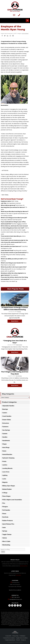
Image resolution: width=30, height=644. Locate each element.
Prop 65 (18, 640)
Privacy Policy (15, 636)
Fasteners (5, 427)
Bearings (5, 409)
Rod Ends (5, 517)
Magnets (5, 482)
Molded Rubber (7, 489)
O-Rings (5, 493)
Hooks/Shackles (7, 454)
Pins (4, 503)
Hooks (4, 451)
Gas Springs (6, 430)
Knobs (4, 461)
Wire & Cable (6, 541)
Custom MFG (8, 636)
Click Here (18, 575)
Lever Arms (6, 472)
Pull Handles (6, 510)
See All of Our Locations (15, 590)
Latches (5, 465)
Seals (4, 528)
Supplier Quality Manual (10, 640)
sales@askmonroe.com (16, 599)
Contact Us (23, 640)
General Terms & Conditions (9, 638)
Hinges (4, 444)
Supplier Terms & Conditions (22, 638)
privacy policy (24, 566)
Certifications (22, 636)
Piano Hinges (6, 496)
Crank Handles (7, 416)
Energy (19, 312)
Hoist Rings (6, 448)
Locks (4, 479)
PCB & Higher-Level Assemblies (12, 500)
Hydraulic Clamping (8, 458)
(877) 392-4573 (16, 597)
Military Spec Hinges (9, 486)
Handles (5, 437)
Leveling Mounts (7, 468)
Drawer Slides (7, 420)
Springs (5, 531)
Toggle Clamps (7, 534)
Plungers (5, 507)
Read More (15, 321)
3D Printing (19, 376)
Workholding (6, 545)
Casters (5, 413)
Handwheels (6, 441)
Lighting (5, 475)
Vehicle (5, 538)
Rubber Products (8, 521)
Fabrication (19, 345)
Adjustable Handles (8, 406)
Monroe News (25, 33)
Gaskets (5, 434)
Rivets (4, 514)
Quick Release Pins (8, 524)
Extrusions (6, 423)
